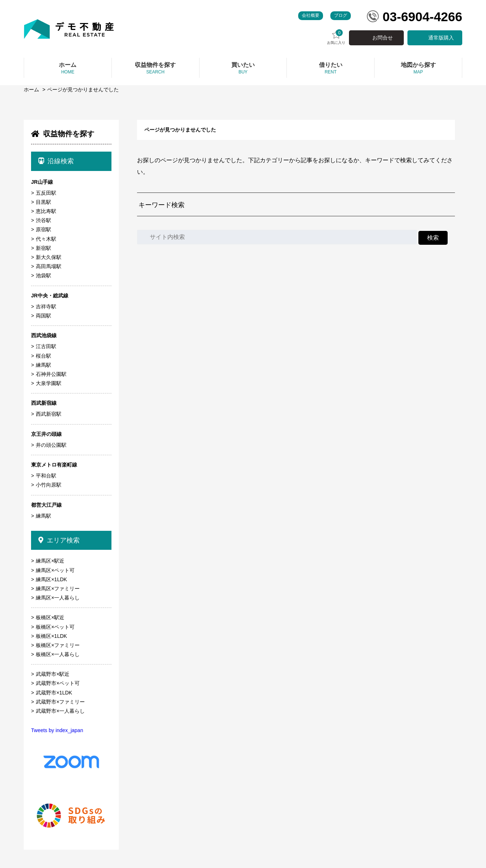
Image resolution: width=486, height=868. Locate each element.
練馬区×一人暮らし (58, 598)
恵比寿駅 (46, 211)
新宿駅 (43, 248)
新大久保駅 (49, 257)
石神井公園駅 (51, 374)
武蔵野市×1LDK (54, 693)
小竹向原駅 (49, 485)
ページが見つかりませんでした (83, 90)
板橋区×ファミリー (58, 645)
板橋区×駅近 (50, 617)
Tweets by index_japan (57, 730)
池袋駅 (43, 275)
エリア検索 (59, 540)
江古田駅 (46, 346)
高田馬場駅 (49, 266)
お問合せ (383, 38)
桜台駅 (43, 356)
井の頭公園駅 (51, 445)
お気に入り (336, 37)
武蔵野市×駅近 (53, 674)
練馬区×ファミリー (58, 589)
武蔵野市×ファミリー (60, 702)
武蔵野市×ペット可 (58, 683)
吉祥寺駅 (46, 307)
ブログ (341, 15)
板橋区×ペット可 (55, 627)
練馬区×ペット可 (55, 570)
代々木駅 (46, 239)
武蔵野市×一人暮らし (60, 711)
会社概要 (311, 15)
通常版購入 (441, 38)
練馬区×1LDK (51, 579)
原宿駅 (43, 229)
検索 (433, 238)
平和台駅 (46, 476)
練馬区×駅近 (50, 561)
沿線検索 (56, 161)
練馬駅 (43, 365)
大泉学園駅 (49, 383)
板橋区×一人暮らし (58, 654)
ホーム (31, 90)
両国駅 (43, 316)
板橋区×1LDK (51, 636)
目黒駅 (43, 202)
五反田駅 (46, 193)
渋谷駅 (43, 220)
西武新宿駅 (49, 414)
